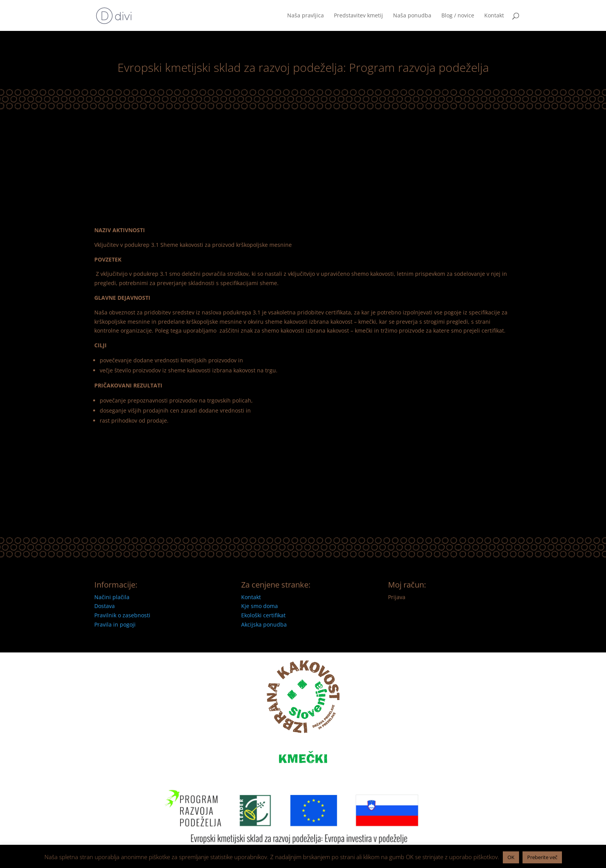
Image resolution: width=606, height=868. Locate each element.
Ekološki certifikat (263, 615)
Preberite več (542, 857)
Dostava (105, 606)
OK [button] (511, 857)
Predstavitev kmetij (358, 16)
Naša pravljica (306, 16)
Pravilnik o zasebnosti (122, 615)
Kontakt (494, 16)
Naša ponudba (412, 16)
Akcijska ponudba (264, 624)
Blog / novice (458, 16)
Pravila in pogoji (115, 624)
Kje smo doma (260, 606)
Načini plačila (112, 597)
